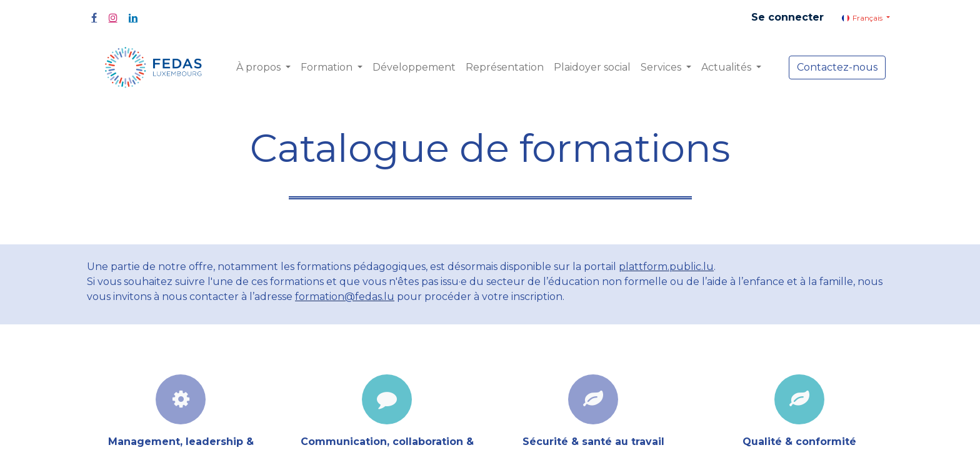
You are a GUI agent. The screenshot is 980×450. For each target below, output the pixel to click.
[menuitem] (414, 67)
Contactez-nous (837, 67)
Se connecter (787, 17)
